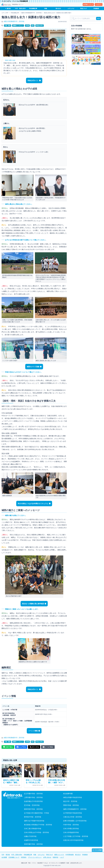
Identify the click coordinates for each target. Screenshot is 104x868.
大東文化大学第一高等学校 (73, 817)
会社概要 (4, 857)
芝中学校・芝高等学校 (32, 805)
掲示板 (9, 8)
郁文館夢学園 (68, 794)
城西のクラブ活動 (33, 367)
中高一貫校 (8, 26)
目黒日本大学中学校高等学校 (73, 840)
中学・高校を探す (20, 8)
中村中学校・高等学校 (71, 825)
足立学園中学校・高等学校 (33, 794)
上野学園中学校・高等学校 (33, 797)
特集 (46, 8)
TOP (3, 855)
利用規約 (24, 857)
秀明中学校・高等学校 (71, 805)
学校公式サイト (33, 80)
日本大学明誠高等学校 (71, 832)
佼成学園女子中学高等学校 (33, 801)
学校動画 (96, 8)
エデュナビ (71, 8)
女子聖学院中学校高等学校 (73, 813)
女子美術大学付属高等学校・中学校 (36, 813)
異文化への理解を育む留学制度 (33, 604)
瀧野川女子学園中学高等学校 (34, 821)
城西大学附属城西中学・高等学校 (14, 21)
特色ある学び (40, 26)
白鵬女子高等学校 (30, 836)
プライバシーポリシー (35, 857)
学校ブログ (84, 8)
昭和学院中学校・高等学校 (33, 809)
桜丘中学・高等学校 (70, 801)
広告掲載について (14, 857)
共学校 (27, 26)
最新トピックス (59, 855)
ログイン (99, 4)
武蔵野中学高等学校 (31, 840)
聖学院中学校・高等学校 (33, 817)
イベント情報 (33, 731)
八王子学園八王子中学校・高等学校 (76, 836)
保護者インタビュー (18, 26)
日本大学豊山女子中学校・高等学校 (36, 832)
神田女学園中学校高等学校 (73, 797)
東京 (33, 26)
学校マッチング (88, 4)
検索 (98, 18)
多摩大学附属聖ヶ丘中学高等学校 (75, 821)
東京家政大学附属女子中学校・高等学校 (38, 825)
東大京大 (58, 8)
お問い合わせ (47, 857)
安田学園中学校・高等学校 (33, 844)
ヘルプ (62, 857)
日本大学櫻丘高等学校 (71, 829)
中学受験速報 (70, 855)
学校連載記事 (33, 8)
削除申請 (55, 857)
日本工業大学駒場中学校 (33, 829)
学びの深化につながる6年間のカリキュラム (33, 504)
